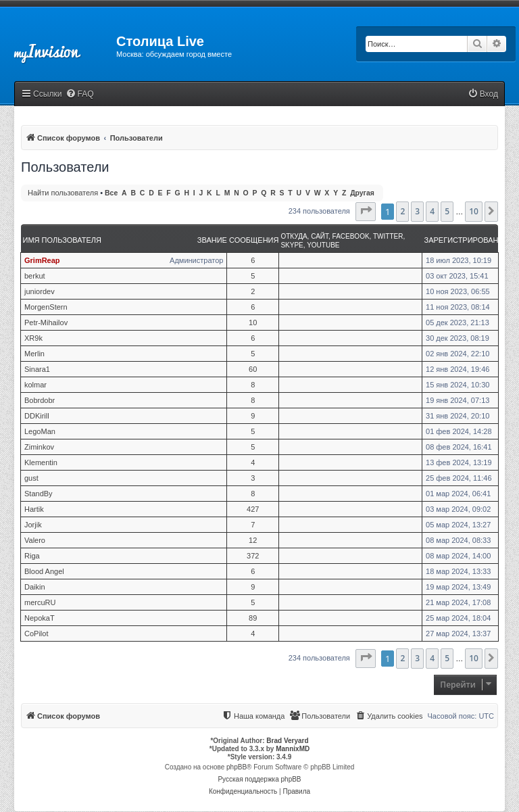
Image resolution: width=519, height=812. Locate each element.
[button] (366, 212)
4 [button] (432, 211)
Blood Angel (44, 571)
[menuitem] (80, 94)
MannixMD (293, 749)
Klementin (41, 462)
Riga (32, 556)
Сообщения (254, 240)
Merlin (34, 354)
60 (253, 369)
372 (253, 556)
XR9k (33, 338)
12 (253, 540)
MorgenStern (46, 307)
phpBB (237, 767)
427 (253, 509)
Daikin (35, 587)
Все (111, 193)
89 (253, 618)
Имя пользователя (62, 240)
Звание (212, 240)
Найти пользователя (63, 193)
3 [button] (417, 211)
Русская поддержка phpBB (259, 779)
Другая (362, 193)
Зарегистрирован (462, 240)
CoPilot (36, 634)
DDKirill (37, 416)
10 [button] (474, 211)
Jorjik (33, 525)
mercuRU (40, 602)
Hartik (34, 509)
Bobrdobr (40, 400)
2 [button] (402, 211)
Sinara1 (37, 369)
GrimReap (42, 260)
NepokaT (40, 618)
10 (253, 323)
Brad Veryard (287, 741)
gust (31, 478)
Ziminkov (39, 447)
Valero (35, 540)
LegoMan (40, 431)
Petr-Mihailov (46, 323)
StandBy (39, 494)
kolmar (35, 385)
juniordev (40, 291)
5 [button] (447, 211)
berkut (35, 276)
